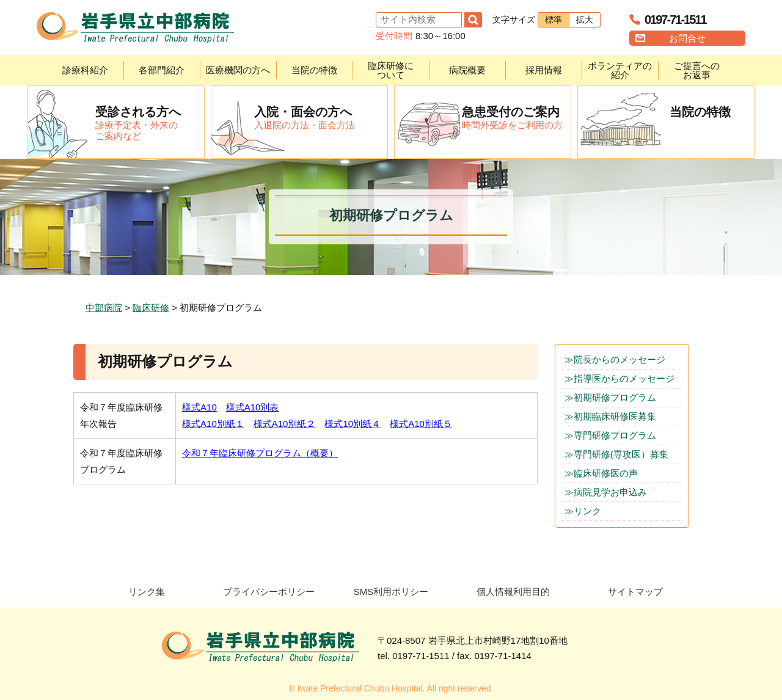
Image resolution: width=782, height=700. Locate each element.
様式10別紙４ (353, 424)
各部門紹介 (162, 70)
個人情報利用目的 (513, 592)
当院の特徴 (314, 70)
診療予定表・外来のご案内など (150, 123)
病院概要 (467, 70)
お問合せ (687, 38)
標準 (554, 20)
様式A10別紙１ (213, 424)
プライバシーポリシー (269, 592)
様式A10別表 (253, 407)
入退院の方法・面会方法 (321, 117)
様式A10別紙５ (421, 424)
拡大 (585, 20)
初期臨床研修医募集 (615, 416)
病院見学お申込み (610, 492)
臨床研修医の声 (606, 473)
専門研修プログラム (615, 435)
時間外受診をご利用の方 (516, 117)
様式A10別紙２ (285, 424)
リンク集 (147, 592)
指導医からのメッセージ (624, 378)
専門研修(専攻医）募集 (621, 454)
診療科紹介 (85, 70)
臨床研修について (391, 70)
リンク (587, 511)
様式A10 (199, 407)
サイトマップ (635, 592)
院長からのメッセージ (619, 359)
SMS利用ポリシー (391, 592)
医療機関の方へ (238, 70)
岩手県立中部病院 (135, 27)
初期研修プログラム (615, 397)
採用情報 (544, 70)
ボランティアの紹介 (620, 70)
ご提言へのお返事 (697, 70)
